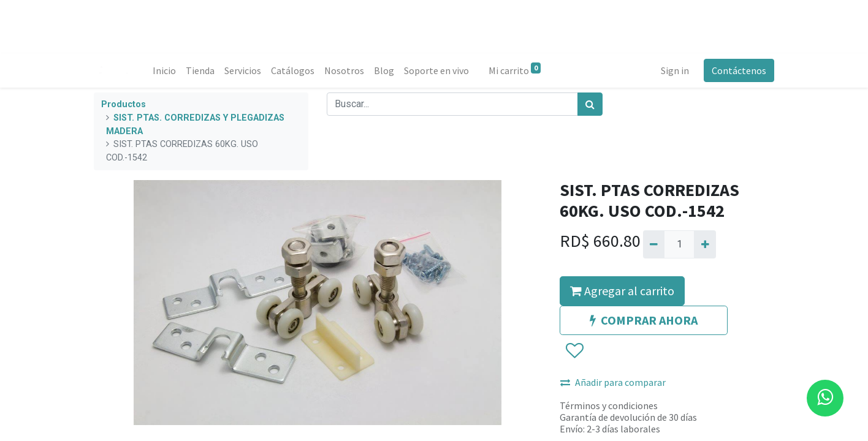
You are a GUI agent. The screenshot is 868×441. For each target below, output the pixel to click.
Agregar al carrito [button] (622, 291)
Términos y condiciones (609, 405)
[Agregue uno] (705, 244)
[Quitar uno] (654, 244)
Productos (124, 104)
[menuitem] (164, 70)
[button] (574, 351)
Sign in (675, 70)
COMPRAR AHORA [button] (644, 320)
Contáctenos (739, 70)
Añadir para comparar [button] (613, 382)
